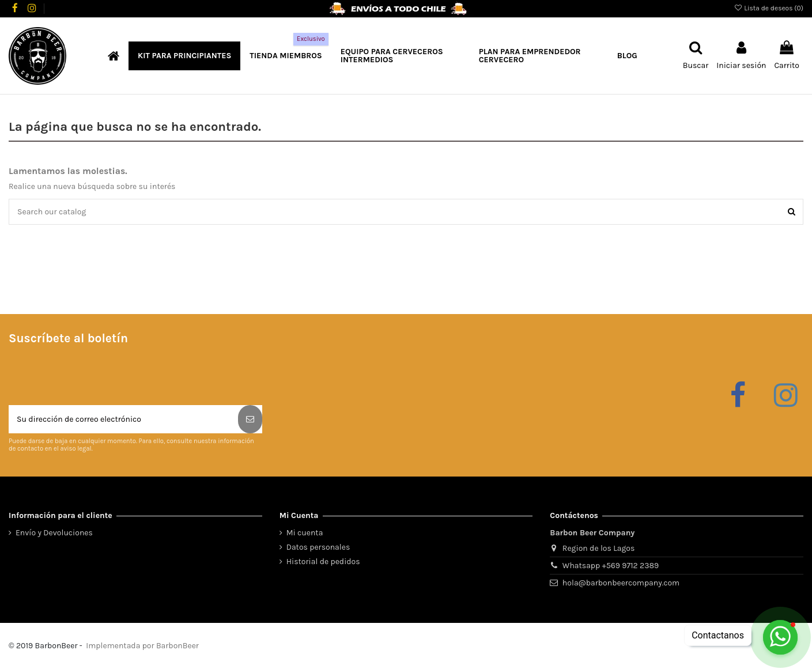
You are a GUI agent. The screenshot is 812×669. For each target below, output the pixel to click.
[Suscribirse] (250, 419)
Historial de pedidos (323, 562)
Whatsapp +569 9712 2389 (611, 566)
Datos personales (318, 547)
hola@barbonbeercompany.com (621, 583)
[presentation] (96, 377)
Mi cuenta (305, 533)
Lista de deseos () (768, 8)
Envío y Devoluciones (54, 533)
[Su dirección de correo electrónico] (123, 419)
